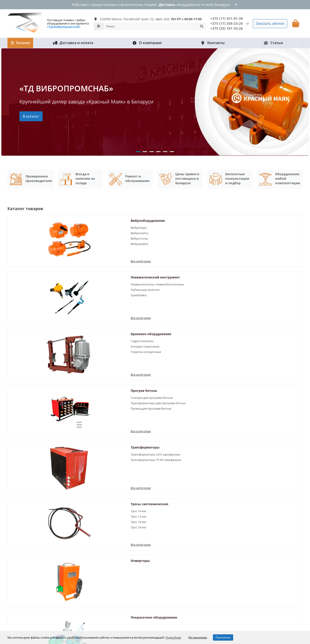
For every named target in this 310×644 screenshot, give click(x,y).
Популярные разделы (104, 548)
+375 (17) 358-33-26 (227, 23)
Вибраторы (59, 226)
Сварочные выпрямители (272, 315)
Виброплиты (60, 232)
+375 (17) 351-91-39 (227, 18)
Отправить (228, 512)
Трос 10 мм (258, 276)
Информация (171, 548)
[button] (138, 150)
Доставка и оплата (73, 41)
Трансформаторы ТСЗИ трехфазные (167, 288)
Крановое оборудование (271, 219)
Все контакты (167, 568)
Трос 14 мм (258, 287)
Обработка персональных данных (182, 556)
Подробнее (173, 637)
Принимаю (223, 637)
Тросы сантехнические (269, 269)
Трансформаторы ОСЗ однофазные (166, 278)
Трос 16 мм (258, 292)
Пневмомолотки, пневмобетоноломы (165, 233)
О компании (147, 41)
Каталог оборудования (30, 548)
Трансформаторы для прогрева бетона (73, 283)
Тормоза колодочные (266, 237)
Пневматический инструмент (165, 221)
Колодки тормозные (265, 232)
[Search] (155, 26)
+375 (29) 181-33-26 (227, 28)
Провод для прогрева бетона (71, 291)
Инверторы (60, 315)
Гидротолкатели (262, 226)
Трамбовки (159, 246)
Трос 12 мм (258, 281)
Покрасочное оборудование (174, 315)
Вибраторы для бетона (99, 556)
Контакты (213, 41)
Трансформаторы (165, 269)
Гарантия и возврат (22, 556)
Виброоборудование (68, 219)
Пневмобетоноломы (98, 574)
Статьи (273, 41)
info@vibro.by (247, 574)
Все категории (61, 253)
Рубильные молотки (165, 240)
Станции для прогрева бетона (72, 276)
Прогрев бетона (64, 269)
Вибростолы (60, 237)
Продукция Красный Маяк (102, 586)
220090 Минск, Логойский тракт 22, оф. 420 (268, 592)
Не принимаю (198, 637)
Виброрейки (60, 242)
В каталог (31, 115)
